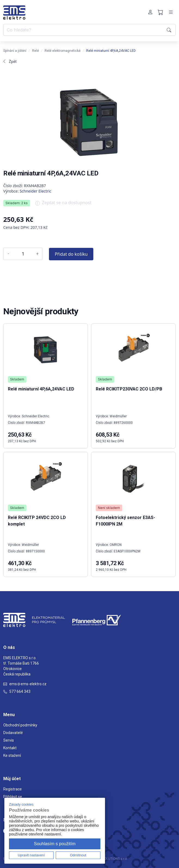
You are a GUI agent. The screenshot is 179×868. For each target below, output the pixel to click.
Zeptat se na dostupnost (63, 204)
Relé (36, 51)
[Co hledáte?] (84, 30)
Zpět (10, 62)
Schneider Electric (35, 191)
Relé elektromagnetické (63, 51)
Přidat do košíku (71, 254)
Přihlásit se (13, 797)
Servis (9, 740)
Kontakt (10, 748)
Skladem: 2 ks (17, 203)
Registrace (13, 789)
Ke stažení (12, 755)
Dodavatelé (13, 733)
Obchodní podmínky (20, 725)
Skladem (17, 379)
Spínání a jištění (15, 51)
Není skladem (109, 508)
